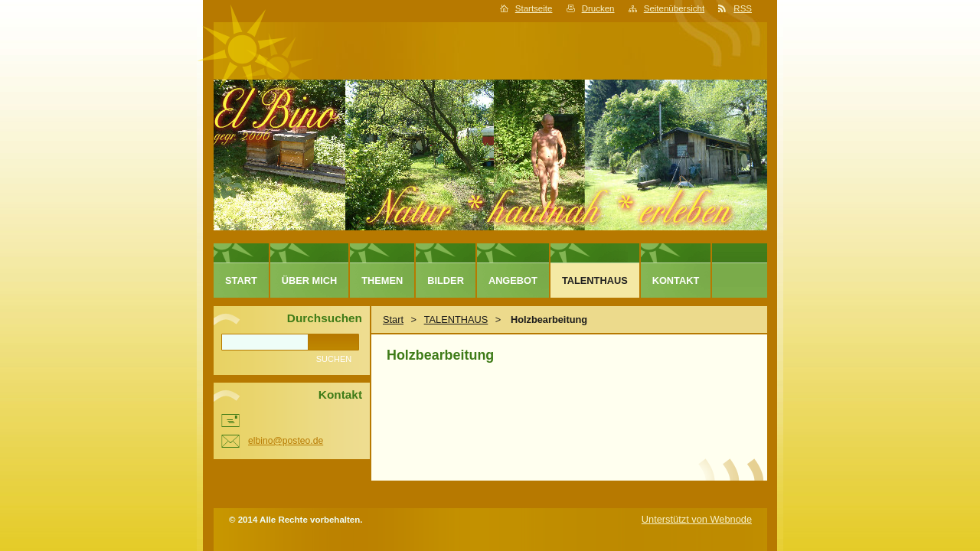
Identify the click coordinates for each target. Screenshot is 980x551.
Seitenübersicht (674, 8)
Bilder (446, 280)
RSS (743, 8)
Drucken (598, 8)
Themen (382, 280)
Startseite (534, 8)
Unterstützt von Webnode (697, 519)
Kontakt (676, 280)
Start (393, 320)
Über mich (310, 280)
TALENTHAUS (456, 320)
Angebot (513, 280)
